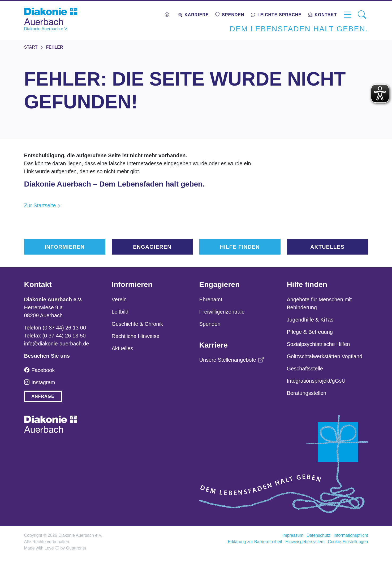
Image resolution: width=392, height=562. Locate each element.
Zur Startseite (40, 205)
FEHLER (54, 47)
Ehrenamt (211, 299)
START (31, 47)
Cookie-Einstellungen (348, 542)
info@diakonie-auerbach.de (57, 344)
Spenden (210, 324)
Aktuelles (327, 247)
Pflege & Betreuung (310, 332)
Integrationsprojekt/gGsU (316, 381)
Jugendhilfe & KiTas (310, 320)
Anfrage (43, 396)
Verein (119, 299)
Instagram (40, 382)
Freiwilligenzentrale (222, 312)
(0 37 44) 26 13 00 (64, 328)
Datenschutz (318, 535)
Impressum (293, 535)
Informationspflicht (351, 535)
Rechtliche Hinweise (136, 336)
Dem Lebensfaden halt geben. (299, 29)
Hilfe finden (240, 247)
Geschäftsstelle (305, 369)
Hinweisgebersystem (305, 542)
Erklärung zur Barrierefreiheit (255, 542)
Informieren (65, 247)
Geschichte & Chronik (137, 324)
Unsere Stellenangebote (232, 360)
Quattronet (76, 548)
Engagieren (152, 247)
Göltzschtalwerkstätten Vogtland (325, 356)
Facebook (40, 370)
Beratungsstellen (307, 393)
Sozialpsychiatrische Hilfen (318, 344)
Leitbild (120, 312)
